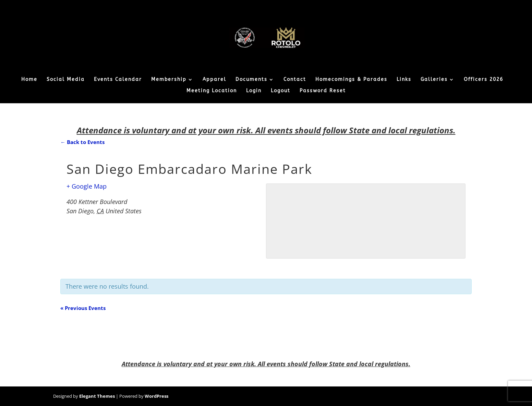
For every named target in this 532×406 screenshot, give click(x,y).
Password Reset (323, 91)
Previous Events (83, 308)
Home (29, 80)
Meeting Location (212, 91)
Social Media (66, 80)
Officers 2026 (483, 80)
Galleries (434, 80)
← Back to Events (82, 142)
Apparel (214, 80)
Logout (281, 91)
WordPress (156, 396)
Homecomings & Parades (351, 80)
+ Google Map (87, 186)
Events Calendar (118, 80)
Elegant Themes (97, 396)
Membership (169, 80)
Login (254, 91)
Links (404, 80)
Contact (295, 80)
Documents (251, 80)
